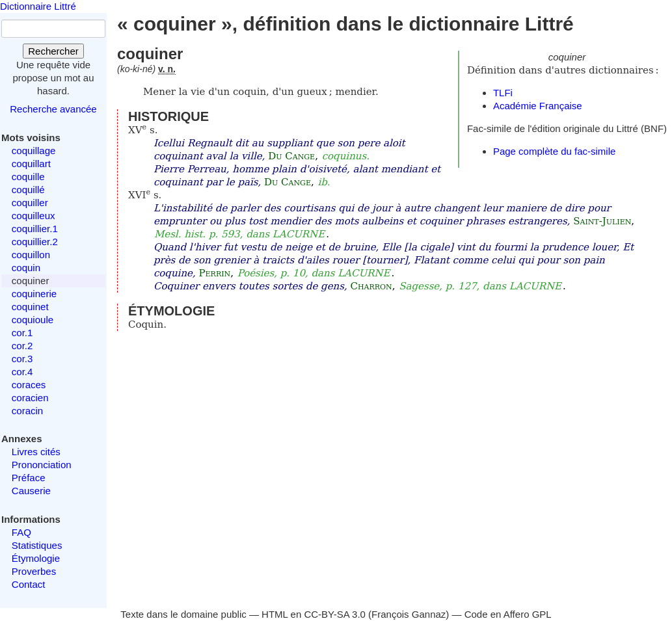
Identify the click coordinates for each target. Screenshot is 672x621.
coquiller (30, 203)
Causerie (31, 491)
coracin (27, 411)
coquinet (30, 307)
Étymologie (36, 558)
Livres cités (36, 452)
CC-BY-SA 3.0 (335, 614)
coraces (29, 385)
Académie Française (538, 106)
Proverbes (34, 571)
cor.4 (22, 372)
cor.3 (22, 359)
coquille (28, 177)
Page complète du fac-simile (554, 151)
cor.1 (22, 333)
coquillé (28, 190)
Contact (29, 584)
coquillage (34, 151)
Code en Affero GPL (508, 614)
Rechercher (53, 51)
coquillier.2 (35, 242)
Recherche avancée (53, 109)
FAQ (21, 532)
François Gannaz (409, 614)
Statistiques (37, 545)
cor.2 (22, 346)
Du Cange (291, 156)
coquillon (31, 255)
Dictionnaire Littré (38, 6)
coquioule (33, 320)
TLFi (503, 93)
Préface (29, 478)
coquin (26, 268)
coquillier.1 (35, 229)
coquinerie (34, 294)
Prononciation (42, 465)
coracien (30, 398)
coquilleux (34, 216)
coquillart (31, 164)
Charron (371, 286)
